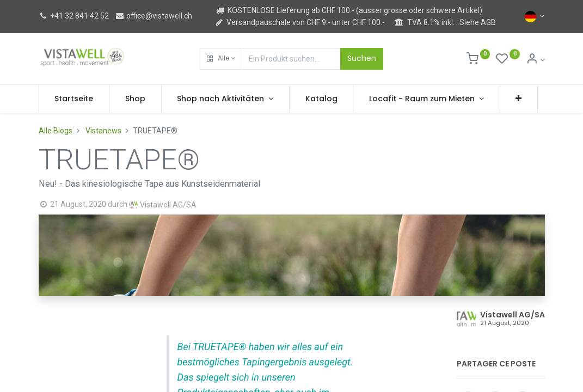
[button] (221, 59)
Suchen (362, 58)
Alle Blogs (56, 131)
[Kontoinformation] (535, 60)
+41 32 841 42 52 (74, 16)
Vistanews (103, 131)
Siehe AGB (478, 22)
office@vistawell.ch (154, 16)
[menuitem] (74, 99)
